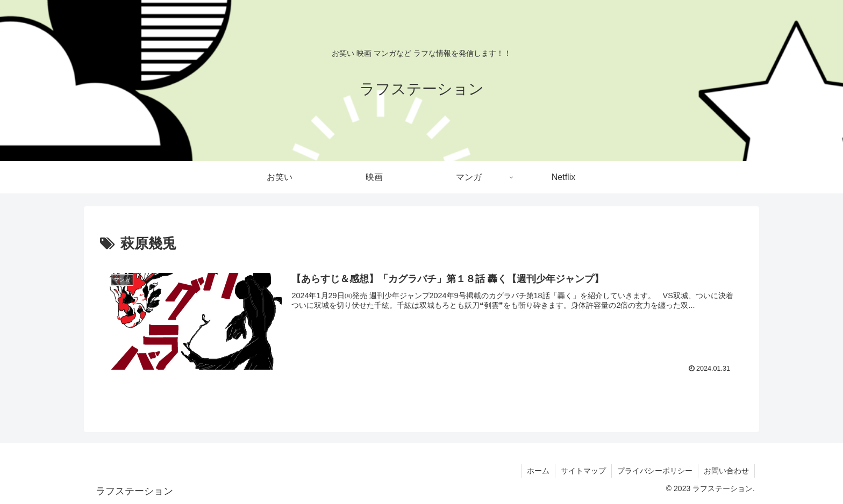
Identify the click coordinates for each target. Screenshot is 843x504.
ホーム (538, 471)
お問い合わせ (726, 471)
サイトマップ (583, 471)
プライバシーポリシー (655, 471)
